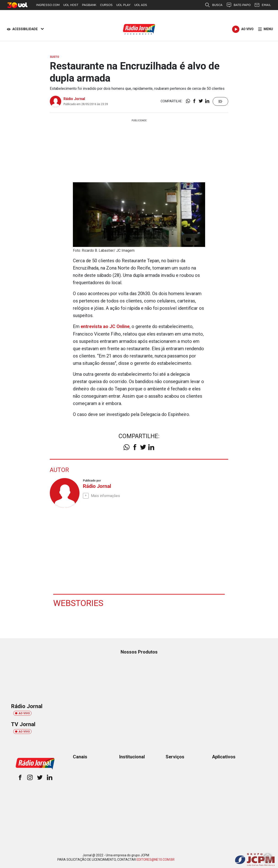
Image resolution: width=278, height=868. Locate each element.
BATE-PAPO (238, 5)
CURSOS (106, 5)
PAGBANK (89, 5)
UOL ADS (141, 5)
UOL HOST (71, 5)
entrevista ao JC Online (105, 326)
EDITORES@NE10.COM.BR (156, 859)
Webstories (79, 603)
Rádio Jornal (74, 99)
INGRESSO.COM (48, 5)
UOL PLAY (123, 5)
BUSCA (214, 5)
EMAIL (263, 5)
